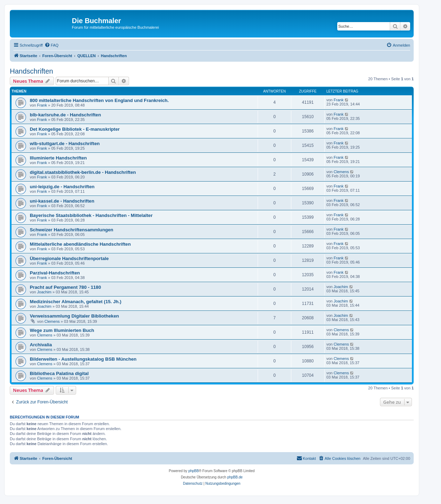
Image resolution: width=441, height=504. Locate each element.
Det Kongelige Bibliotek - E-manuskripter (75, 129)
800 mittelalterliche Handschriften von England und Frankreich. (99, 100)
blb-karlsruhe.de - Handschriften (65, 115)
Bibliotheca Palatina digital (59, 373)
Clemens (341, 172)
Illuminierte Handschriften (58, 158)
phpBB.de (235, 477)
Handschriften (31, 71)
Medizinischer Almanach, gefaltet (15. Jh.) (76, 302)
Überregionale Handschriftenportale (69, 258)
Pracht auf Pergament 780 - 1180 (65, 287)
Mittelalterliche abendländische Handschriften (80, 244)
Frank (42, 105)
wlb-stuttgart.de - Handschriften (65, 144)
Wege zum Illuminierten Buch (62, 330)
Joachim (44, 292)
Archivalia (41, 345)
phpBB (194, 471)
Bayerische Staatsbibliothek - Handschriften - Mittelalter (91, 215)
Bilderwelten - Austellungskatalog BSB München (83, 359)
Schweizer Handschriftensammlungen (72, 230)
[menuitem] (52, 45)
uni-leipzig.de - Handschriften (62, 187)
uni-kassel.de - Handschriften (62, 201)
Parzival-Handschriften (55, 273)
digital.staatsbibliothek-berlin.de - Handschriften (83, 172)
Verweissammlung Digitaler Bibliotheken (74, 316)
